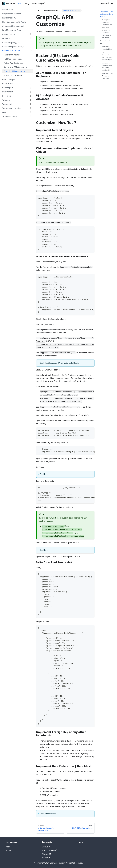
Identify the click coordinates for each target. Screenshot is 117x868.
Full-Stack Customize (13, 59)
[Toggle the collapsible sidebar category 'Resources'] (31, 96)
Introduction (8, 10)
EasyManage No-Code (12, 30)
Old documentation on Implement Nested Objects (107, 56)
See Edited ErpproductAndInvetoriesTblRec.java (60, 363)
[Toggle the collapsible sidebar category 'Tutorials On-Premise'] (31, 108)
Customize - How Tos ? (106, 42)
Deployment (8, 92)
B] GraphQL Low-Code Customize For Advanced (107, 34)
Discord (46, 854)
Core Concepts (9, 79)
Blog (27, 3)
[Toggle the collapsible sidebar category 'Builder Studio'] (31, 34)
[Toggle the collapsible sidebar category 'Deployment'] (31, 92)
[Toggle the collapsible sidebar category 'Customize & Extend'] (31, 51)
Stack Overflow (49, 850)
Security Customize (12, 55)
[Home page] (38, 10)
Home (8, 850)
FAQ (4, 112)
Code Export (8, 88)
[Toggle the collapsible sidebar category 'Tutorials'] (31, 100)
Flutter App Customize (13, 63)
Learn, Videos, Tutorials (72, 45)
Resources (7, 96)
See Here (44, 474)
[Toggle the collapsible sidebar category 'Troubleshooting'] (31, 116)
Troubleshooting (9, 116)
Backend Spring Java (11, 42)
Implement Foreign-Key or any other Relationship (107, 66)
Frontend (6, 38)
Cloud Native (8, 84)
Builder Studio (8, 34)
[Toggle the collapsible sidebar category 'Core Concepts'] (31, 79)
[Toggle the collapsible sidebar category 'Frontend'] (31, 38)
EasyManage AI (9, 18)
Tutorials (6, 100)
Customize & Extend (11, 51)
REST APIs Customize (13, 75)
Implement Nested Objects (107, 48)
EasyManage (38, 3)
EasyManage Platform (12, 14)
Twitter (46, 858)
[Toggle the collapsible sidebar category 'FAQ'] (31, 112)
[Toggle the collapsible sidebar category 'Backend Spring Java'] (31, 42)
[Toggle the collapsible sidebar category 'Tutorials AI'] (31, 104)
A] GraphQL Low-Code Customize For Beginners (107, 23)
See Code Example (48, 814)
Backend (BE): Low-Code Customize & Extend (107, 14)
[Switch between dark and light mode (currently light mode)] (112, 3)
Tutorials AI (7, 104)
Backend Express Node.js (13, 47)
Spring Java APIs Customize (15, 67)
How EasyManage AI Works (14, 22)
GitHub (105, 3)
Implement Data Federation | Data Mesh (108, 76)
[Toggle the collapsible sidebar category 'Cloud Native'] (31, 84)
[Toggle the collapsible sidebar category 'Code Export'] (31, 88)
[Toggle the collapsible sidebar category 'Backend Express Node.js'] (31, 47)
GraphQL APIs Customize (15, 71)
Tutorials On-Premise (11, 108)
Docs (20, 3)
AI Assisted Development (13, 26)
